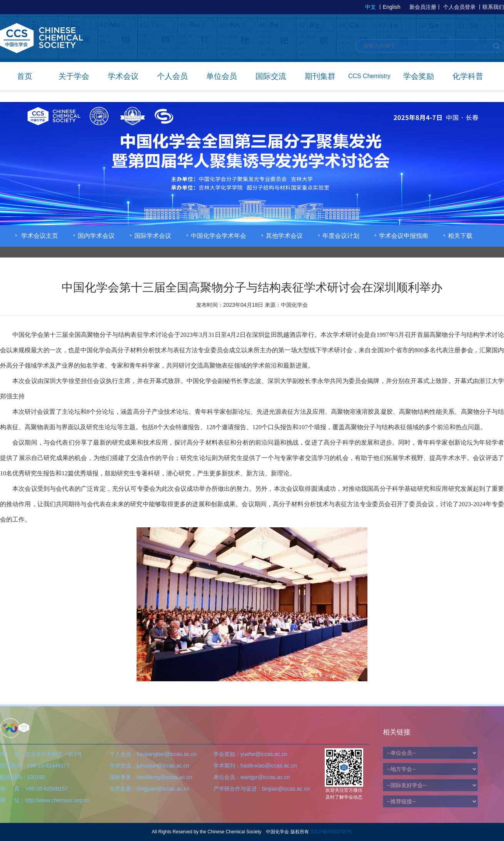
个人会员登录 (459, 7)
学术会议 (123, 76)
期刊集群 (320, 76)
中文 (370, 7)
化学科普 (468, 76)
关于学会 (74, 76)
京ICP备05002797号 (331, 832)
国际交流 (271, 76)
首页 (25, 76)
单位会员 (222, 76)
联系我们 (493, 7)
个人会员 (172, 76)
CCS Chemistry (369, 76)
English (392, 7)
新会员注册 (423, 7)
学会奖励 (419, 76)
